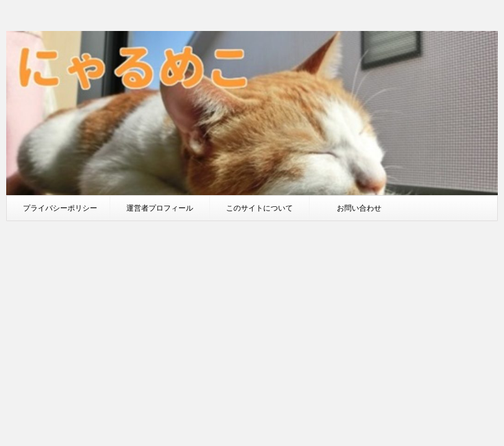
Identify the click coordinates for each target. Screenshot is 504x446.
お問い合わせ (359, 208)
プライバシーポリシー (60, 208)
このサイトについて (259, 208)
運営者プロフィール (160, 208)
